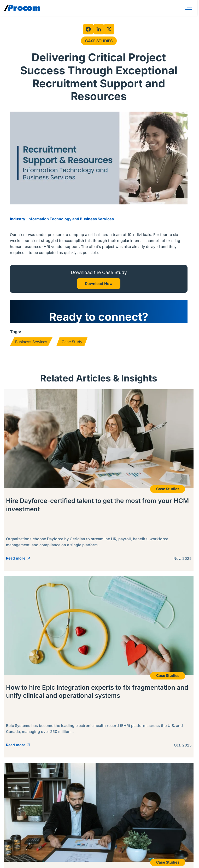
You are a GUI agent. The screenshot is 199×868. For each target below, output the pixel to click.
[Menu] (190, 8)
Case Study (72, 342)
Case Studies (99, 41)
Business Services (31, 342)
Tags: (16, 332)
